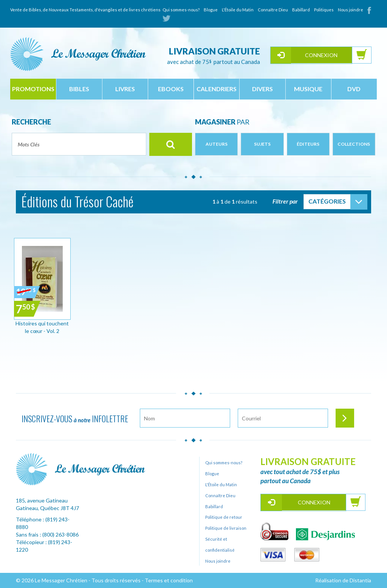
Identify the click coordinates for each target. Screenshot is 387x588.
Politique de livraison (226, 528)
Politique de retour (224, 517)
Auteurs (217, 144)
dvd (354, 89)
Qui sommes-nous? (181, 10)
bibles (79, 89)
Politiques (324, 10)
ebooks (171, 89)
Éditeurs (308, 144)
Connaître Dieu (273, 10)
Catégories (327, 201)
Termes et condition (169, 580)
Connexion (321, 55)
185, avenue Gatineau (42, 500)
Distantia (360, 580)
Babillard (301, 10)
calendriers (217, 89)
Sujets (262, 144)
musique (308, 89)
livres (125, 89)
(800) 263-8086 (60, 534)
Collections (354, 144)
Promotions (33, 89)
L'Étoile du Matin (238, 10)
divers (262, 89)
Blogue (211, 10)
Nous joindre (351, 10)
